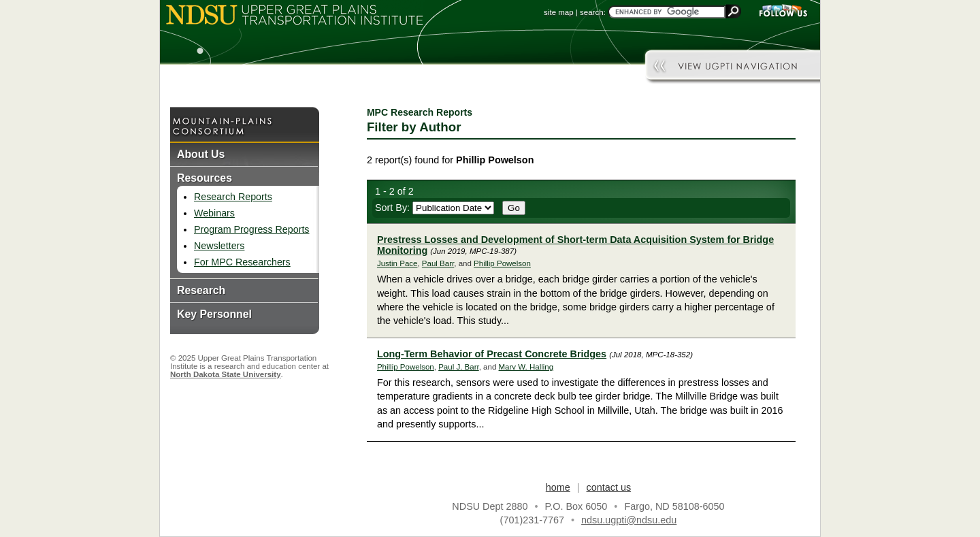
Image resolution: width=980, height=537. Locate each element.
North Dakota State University (226, 374)
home (558, 487)
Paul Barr (438, 263)
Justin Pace (397, 263)
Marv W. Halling (526, 367)
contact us (609, 487)
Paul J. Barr (459, 367)
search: (593, 12)
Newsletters (219, 246)
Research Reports (233, 197)
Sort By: (435, 208)
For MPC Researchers (242, 262)
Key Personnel (214, 314)
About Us (201, 154)
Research (201, 290)
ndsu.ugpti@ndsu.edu (629, 520)
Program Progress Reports (251, 229)
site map (559, 12)
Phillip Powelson (502, 263)
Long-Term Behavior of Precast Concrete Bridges (492, 354)
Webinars (214, 213)
